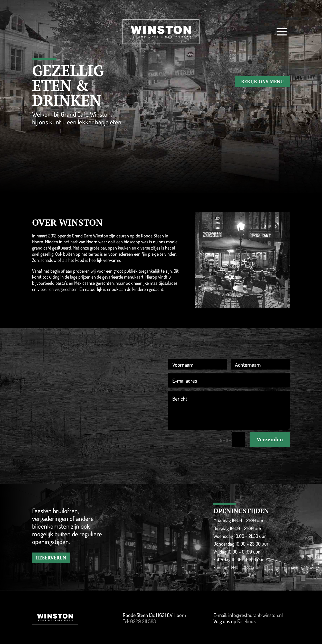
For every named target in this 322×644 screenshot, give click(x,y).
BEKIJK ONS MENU (262, 81)
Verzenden (270, 439)
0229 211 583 (143, 621)
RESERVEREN (51, 558)
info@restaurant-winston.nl (255, 615)
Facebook (247, 621)
